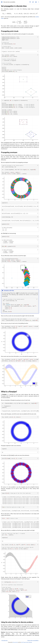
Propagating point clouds (10, 31)
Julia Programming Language (26, 642)
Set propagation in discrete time (14, 6)
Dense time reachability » (33, 641)
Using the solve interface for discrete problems (17, 622)
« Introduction (4, 641)
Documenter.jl (15, 642)
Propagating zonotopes (9, 152)
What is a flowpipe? (9, 392)
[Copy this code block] (38, 37)
